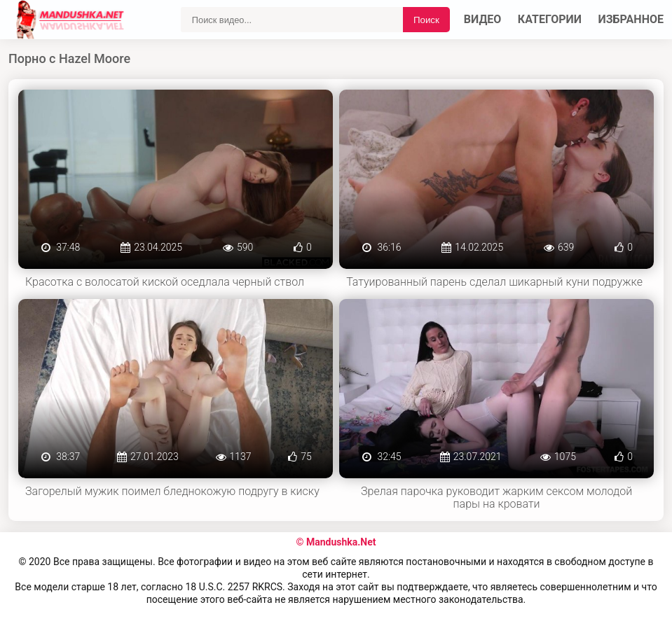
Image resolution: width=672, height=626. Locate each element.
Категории (550, 19)
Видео (483, 19)
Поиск (426, 20)
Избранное (631, 19)
